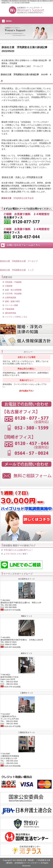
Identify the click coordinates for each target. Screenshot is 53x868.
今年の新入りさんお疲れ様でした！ (18, 550)
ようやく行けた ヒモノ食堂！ (16, 554)
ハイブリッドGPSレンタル (16, 317)
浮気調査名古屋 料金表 (18, 198)
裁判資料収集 (11, 313)
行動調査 (9, 286)
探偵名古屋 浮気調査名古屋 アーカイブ (19, 261)
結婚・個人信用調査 (13, 290)
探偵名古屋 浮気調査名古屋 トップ (17, 270)
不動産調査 (10, 309)
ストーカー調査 (12, 305)
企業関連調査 (11, 298)
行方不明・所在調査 (13, 294)
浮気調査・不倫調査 (13, 282)
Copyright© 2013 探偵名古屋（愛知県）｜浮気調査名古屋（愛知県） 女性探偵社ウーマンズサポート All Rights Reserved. (26, 863)
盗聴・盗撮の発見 (12, 301)
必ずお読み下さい (27, 391)
